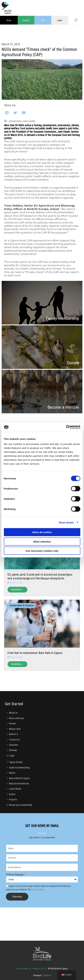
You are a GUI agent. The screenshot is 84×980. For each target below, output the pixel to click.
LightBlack (46, 975)
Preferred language (15, 875)
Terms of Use (38, 969)
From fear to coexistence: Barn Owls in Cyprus (35, 653)
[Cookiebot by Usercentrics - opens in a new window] (66, 427)
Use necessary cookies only (42, 551)
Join (43, 20)
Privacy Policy (38, 890)
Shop (9, 20)
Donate (26, 20)
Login (60, 20)
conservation (15, 121)
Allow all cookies (42, 532)
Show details (66, 522)
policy (32, 121)
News (26, 121)
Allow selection (42, 541)
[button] (7, 113)
